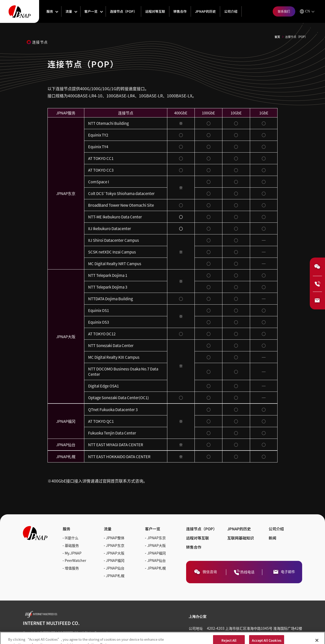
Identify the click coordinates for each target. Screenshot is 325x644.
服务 (50, 11)
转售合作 (180, 11)
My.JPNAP (73, 553)
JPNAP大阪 (115, 553)
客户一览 (91, 11)
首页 (277, 37)
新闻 (272, 538)
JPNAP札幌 (115, 576)
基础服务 (72, 545)
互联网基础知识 (241, 538)
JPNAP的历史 (205, 11)
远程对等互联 (155, 11)
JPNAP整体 (115, 538)
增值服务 (72, 568)
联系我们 (284, 11)
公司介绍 (231, 11)
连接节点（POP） (123, 11)
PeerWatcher (75, 560)
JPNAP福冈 (115, 560)
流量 (69, 11)
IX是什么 (72, 538)
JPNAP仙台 (115, 568)
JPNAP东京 (115, 545)
